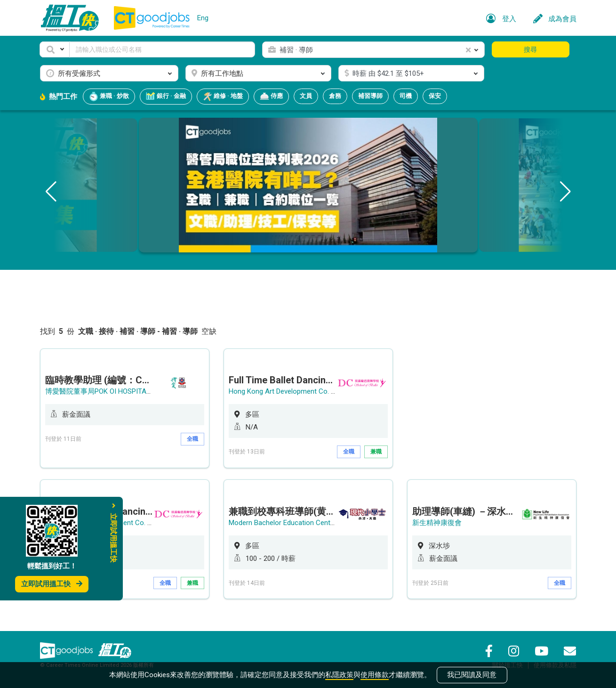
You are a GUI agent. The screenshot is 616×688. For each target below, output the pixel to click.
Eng (203, 18)
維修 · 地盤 (223, 97)
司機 (406, 96)
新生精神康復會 (437, 523)
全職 (192, 439)
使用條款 (375, 675)
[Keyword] (163, 49)
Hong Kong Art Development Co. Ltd (285, 391)
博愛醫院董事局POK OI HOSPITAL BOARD (110, 391)
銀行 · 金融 (166, 97)
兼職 (376, 452)
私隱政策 (339, 675)
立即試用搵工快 (52, 584)
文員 (306, 96)
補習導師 (370, 96)
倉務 (335, 96)
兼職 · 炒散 (109, 97)
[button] (55, 49)
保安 (435, 96)
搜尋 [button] (530, 49)
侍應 (271, 97)
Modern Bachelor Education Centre (283, 523)
